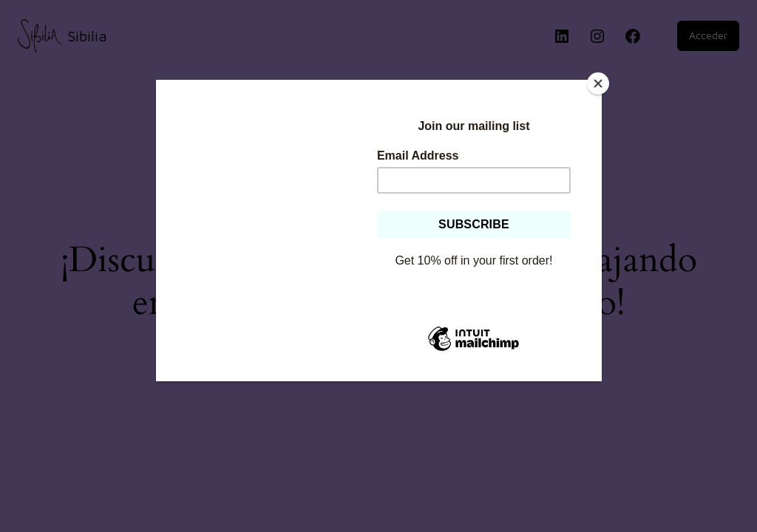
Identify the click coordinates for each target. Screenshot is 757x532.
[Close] (598, 83)
